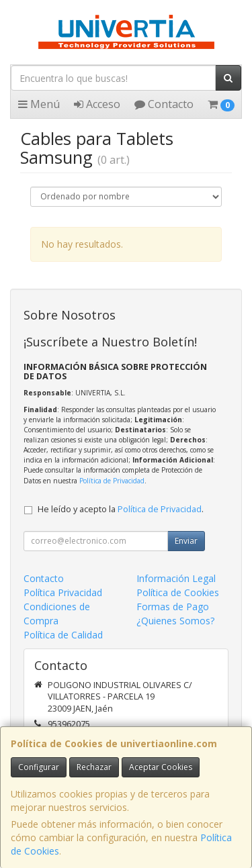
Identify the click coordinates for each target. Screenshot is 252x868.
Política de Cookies (178, 592)
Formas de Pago (173, 607)
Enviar (186, 541)
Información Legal (176, 578)
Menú (39, 104)
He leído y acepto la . (121, 509)
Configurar (39, 767)
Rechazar (94, 767)
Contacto (164, 104)
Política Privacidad (63, 592)
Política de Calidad (63, 635)
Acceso (97, 104)
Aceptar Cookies (161, 767)
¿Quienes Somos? (175, 621)
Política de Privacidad (112, 481)
